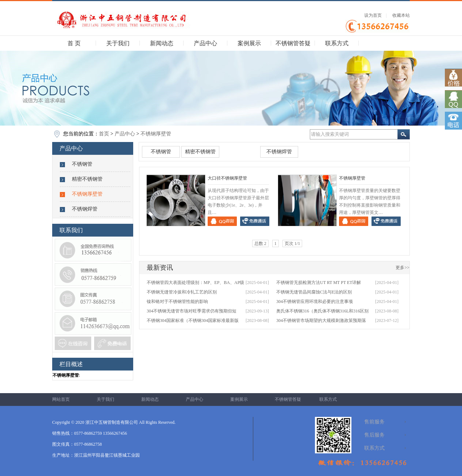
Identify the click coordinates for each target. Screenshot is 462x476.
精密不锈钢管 (87, 179)
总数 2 (260, 243)
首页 (104, 134)
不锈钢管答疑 (293, 43)
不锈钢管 (82, 164)
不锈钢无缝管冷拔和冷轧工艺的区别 (182, 292)
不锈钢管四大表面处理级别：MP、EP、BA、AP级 (195, 283)
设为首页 (373, 15)
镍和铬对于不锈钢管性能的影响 (177, 302)
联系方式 (337, 43)
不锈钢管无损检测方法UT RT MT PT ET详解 (319, 283)
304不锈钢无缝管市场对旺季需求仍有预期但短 (192, 311)
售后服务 (374, 435)
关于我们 (118, 43)
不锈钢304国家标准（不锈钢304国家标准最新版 (193, 320)
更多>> (403, 268)
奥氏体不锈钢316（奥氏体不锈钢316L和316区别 (322, 311)
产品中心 (205, 43)
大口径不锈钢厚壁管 (227, 178)
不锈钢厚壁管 (156, 134)
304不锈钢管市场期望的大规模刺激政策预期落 (321, 320)
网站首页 (61, 399)
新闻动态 (162, 43)
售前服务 (374, 422)
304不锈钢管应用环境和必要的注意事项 (315, 302)
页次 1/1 (292, 243)
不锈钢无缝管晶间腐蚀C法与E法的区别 (314, 292)
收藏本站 (401, 15)
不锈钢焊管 (85, 209)
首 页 (74, 43)
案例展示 (249, 43)
